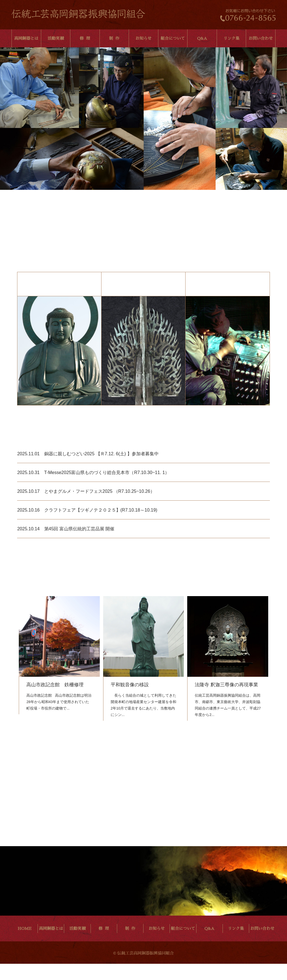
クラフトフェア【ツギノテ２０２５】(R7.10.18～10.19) (101, 526)
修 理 (85, 38)
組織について (227, 367)
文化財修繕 (143, 367)
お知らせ (143, 38)
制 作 (114, 38)
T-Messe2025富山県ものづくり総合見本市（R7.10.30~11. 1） (107, 488)
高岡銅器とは (26, 38)
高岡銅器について (59, 367)
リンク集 (232, 38)
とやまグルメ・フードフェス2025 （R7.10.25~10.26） (99, 507)
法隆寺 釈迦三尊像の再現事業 (226, 701)
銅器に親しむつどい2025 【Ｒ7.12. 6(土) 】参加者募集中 (101, 470)
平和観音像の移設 (130, 701)
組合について (173, 38)
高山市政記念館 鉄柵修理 (55, 701)
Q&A (202, 38)
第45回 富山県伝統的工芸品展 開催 (79, 545)
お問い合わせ (261, 38)
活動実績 (56, 38)
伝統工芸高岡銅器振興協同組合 (78, 14)
